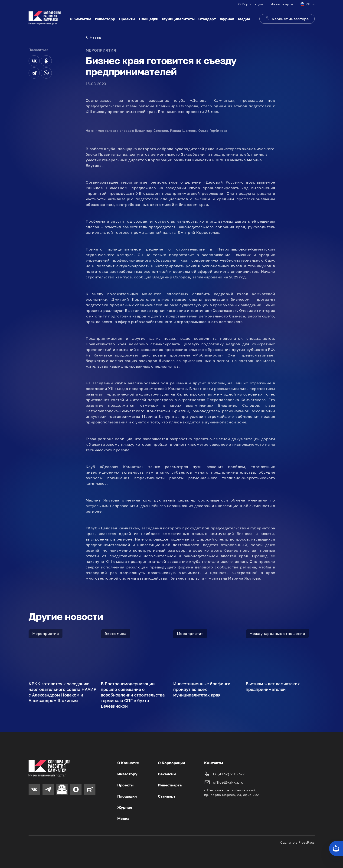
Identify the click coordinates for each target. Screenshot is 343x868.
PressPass (307, 842)
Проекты (127, 19)
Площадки (149, 19)
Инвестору (105, 19)
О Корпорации (251, 4)
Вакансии (167, 774)
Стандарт (207, 19)
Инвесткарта (282, 4)
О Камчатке (80, 19)
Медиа (244, 19)
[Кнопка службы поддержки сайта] (336, 848)
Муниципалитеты (178, 19)
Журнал (227, 19)
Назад (94, 37)
